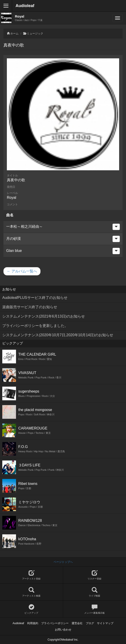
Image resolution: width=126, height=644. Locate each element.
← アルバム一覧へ (22, 271)
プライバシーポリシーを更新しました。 (35, 326)
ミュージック (35, 34)
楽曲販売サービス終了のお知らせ (30, 307)
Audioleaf (25, 6)
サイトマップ (105, 623)
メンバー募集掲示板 (95, 609)
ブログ (90, 623)
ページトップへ (63, 562)
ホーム (14, 34)
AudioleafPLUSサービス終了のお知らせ (35, 298)
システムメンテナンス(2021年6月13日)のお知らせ (44, 316)
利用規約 (33, 623)
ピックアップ (31, 609)
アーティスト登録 (31, 575)
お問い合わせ (63, 630)
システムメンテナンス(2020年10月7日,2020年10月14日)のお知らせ (58, 335)
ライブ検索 (95, 592)
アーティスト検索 (31, 592)
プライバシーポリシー (55, 623)
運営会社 (77, 623)
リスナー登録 (95, 575)
